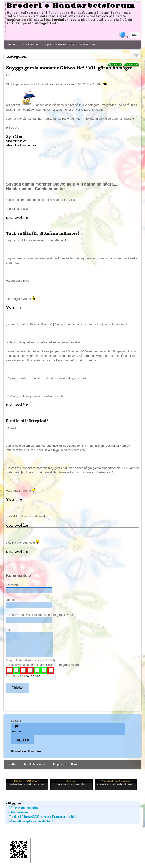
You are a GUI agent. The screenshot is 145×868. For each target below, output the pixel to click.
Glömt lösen (34, 751)
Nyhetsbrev (60, 45)
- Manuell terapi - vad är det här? (29, 821)
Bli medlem (18, 751)
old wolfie (17, 217)
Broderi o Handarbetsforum (71, 6)
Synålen (15, 136)
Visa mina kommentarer (22, 145)
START (72, 45)
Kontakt (12, 45)
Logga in (47, 45)
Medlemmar (32, 45)
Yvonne (14, 308)
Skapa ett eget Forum (66, 765)
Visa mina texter (17, 141)
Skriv (21, 45)
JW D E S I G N (34, 676)
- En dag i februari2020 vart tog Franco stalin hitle (41, 817)
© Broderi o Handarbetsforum (28, 765)
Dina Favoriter (88, 45)
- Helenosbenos (17, 812)
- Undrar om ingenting (22, 808)
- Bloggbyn (13, 803)
